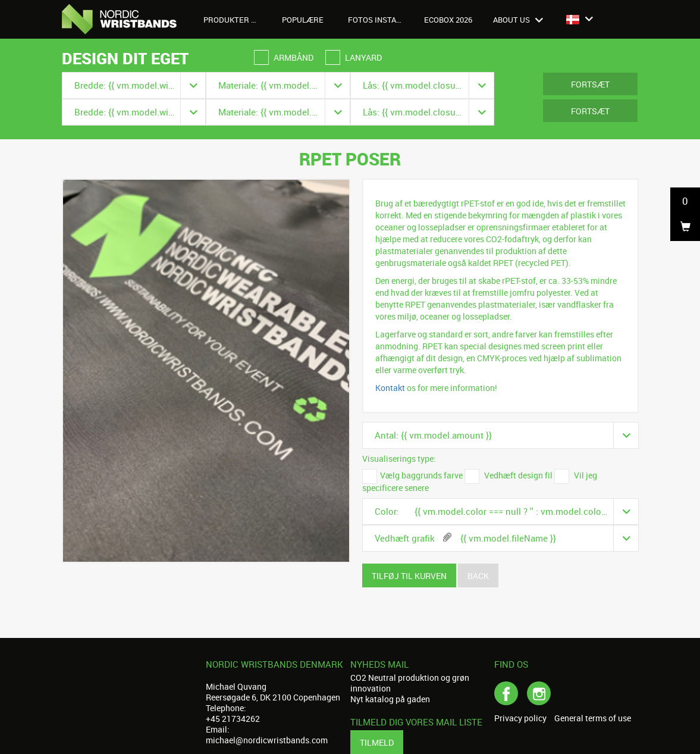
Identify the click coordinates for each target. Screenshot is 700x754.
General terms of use (593, 718)
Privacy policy (520, 718)
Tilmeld (377, 742)
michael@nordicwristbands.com (267, 740)
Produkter (233, 20)
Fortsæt (590, 84)
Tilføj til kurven (409, 576)
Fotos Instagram (380, 20)
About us (518, 20)
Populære (303, 20)
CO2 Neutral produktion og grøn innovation (410, 683)
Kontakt (390, 388)
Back (478, 576)
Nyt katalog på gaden (390, 699)
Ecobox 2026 (448, 20)
